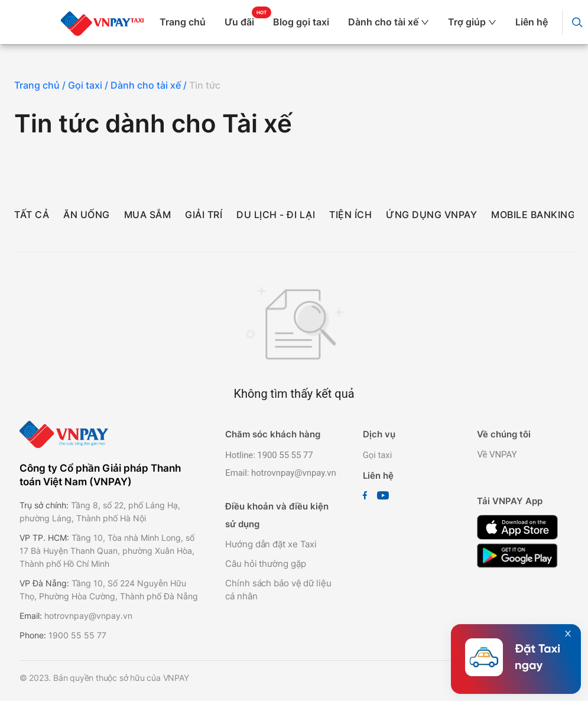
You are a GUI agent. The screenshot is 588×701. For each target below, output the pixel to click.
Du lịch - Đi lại (276, 215)
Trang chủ (183, 22)
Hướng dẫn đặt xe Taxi (271, 544)
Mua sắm (148, 215)
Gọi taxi (378, 455)
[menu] (358, 22)
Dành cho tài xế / (150, 85)
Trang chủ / (41, 85)
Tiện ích (350, 215)
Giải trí (204, 215)
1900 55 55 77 (77, 635)
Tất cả (32, 215)
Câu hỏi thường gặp (265, 564)
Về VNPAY (497, 455)
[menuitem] (187, 22)
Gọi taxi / (89, 85)
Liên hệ (532, 22)
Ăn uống (87, 215)
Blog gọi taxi (301, 22)
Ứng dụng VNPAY (431, 215)
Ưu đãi (239, 22)
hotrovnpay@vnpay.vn (88, 616)
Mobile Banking (533, 215)
